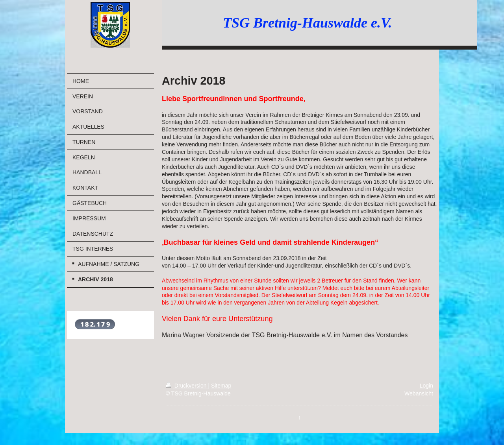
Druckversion (187, 386)
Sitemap (221, 386)
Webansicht (419, 393)
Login (426, 386)
